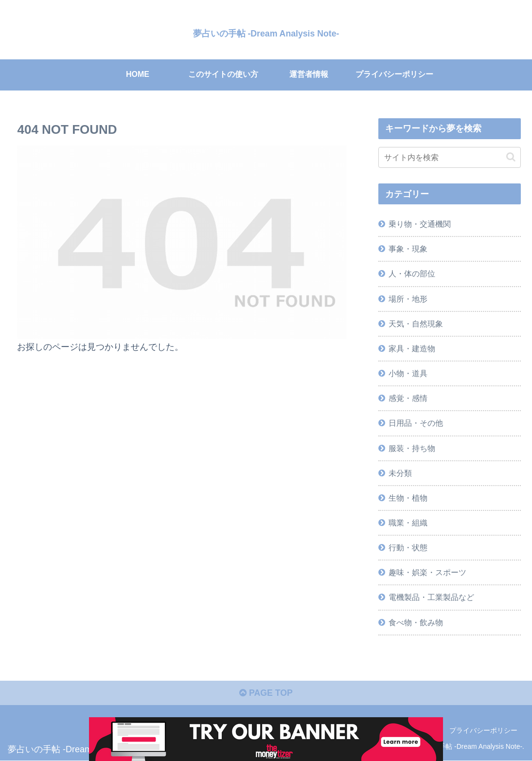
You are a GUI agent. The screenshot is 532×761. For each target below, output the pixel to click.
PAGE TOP (266, 693)
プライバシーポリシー (483, 731)
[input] (450, 157)
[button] (511, 157)
